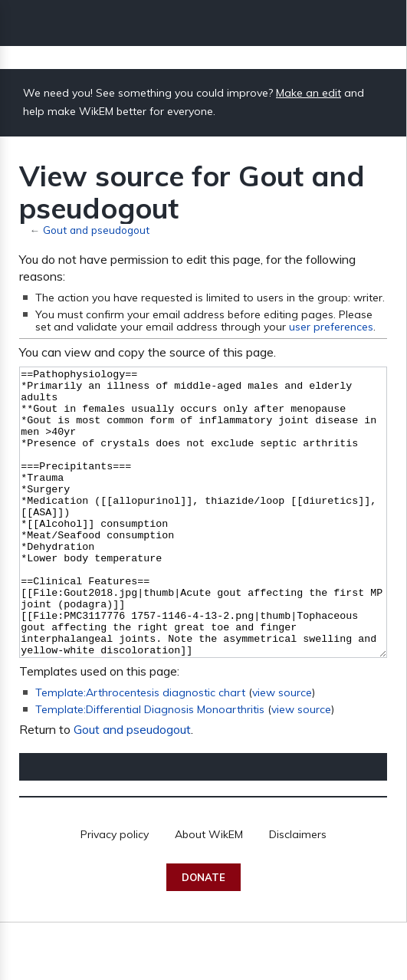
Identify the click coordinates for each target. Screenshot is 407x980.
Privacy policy (115, 892)
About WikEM (209, 892)
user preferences (331, 327)
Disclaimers (298, 892)
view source (282, 750)
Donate (203, 935)
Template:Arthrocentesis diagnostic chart (140, 750)
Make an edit (309, 93)
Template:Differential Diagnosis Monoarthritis (150, 767)
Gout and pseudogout (96, 230)
